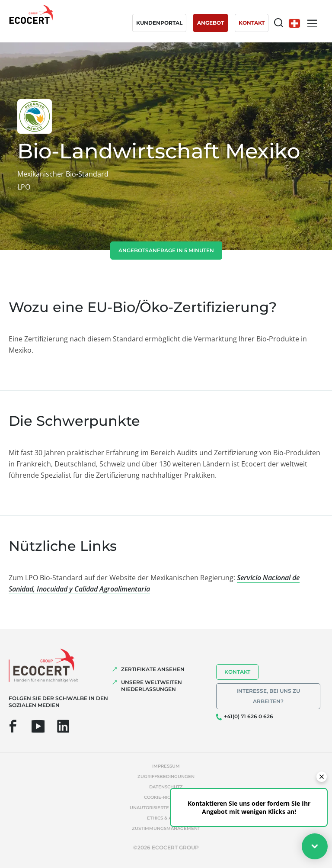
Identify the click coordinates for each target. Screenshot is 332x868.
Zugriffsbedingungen (166, 776)
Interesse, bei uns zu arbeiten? (268, 696)
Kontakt (237, 672)
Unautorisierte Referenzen (166, 808)
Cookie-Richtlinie (166, 797)
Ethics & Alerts (166, 818)
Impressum (166, 766)
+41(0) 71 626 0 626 (249, 716)
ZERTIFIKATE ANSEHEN (153, 669)
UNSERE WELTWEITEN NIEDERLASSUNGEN (152, 686)
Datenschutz (166, 787)
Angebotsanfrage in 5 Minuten (166, 250)
